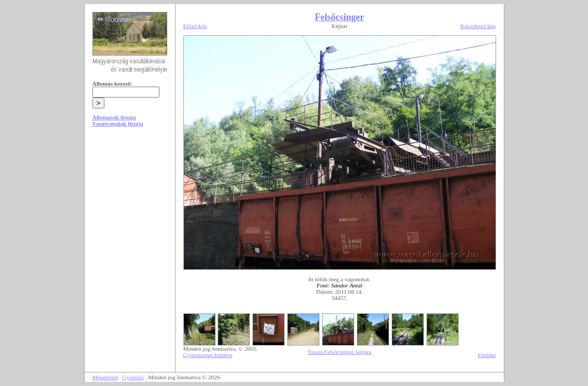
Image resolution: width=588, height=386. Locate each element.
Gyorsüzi (133, 377)
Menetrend (105, 377)
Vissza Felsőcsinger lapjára (339, 352)
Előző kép (195, 26)
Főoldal (487, 355)
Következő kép (478, 26)
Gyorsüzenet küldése (208, 355)
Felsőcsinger (339, 17)
